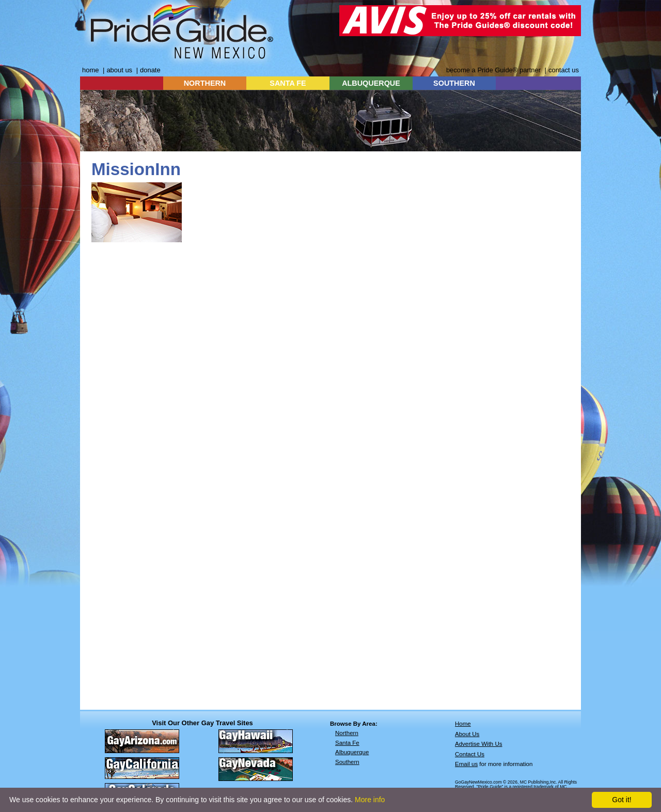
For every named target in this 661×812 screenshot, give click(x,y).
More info (370, 800)
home (90, 70)
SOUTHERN (454, 83)
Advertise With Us (479, 744)
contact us (564, 70)
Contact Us (470, 754)
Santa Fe (347, 743)
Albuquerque (352, 752)
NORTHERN (205, 83)
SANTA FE (288, 83)
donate (150, 70)
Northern (347, 733)
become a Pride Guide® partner (493, 70)
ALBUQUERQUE (371, 83)
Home (463, 724)
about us (119, 70)
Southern (347, 762)
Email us (466, 764)
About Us (467, 734)
